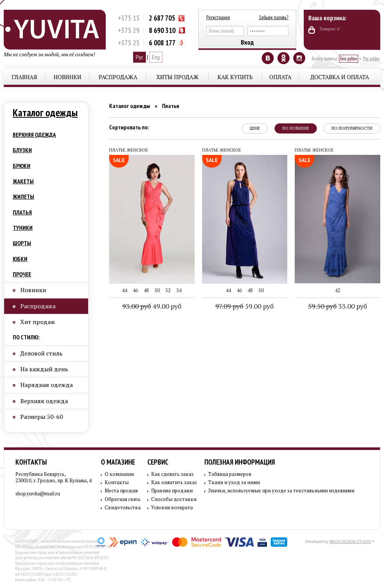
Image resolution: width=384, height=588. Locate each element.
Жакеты (23, 181)
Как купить (235, 77)
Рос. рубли (371, 59)
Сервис (158, 462)
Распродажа (118, 77)
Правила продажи (172, 491)
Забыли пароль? (274, 17)
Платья (22, 212)
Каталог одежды (45, 112)
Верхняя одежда (34, 135)
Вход (247, 42)
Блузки (22, 150)
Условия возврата (172, 508)
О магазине (118, 462)
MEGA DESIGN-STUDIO (350, 542)
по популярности (352, 128)
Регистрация (218, 17)
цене (255, 128)
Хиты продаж (178, 77)
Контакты (31, 462)
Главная (24, 77)
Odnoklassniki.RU (283, 58)
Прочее (22, 274)
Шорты (22, 243)
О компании (119, 474)
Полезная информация (240, 462)
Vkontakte (268, 58)
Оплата (280, 77)
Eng (156, 57)
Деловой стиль (41, 353)
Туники (23, 228)
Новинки (67, 77)
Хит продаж (38, 322)
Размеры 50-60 (42, 417)
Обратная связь (123, 499)
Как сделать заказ (172, 474)
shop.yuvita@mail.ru (38, 493)
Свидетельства (123, 508)
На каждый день (44, 369)
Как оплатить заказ (174, 482)
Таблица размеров (230, 474)
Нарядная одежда (46, 385)
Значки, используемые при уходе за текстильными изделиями (281, 491)
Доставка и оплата (340, 77)
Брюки (22, 166)
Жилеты (23, 196)
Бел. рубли (349, 59)
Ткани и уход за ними (234, 482)
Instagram (299, 58)
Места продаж (121, 491)
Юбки (20, 259)
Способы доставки (174, 499)
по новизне (296, 128)
